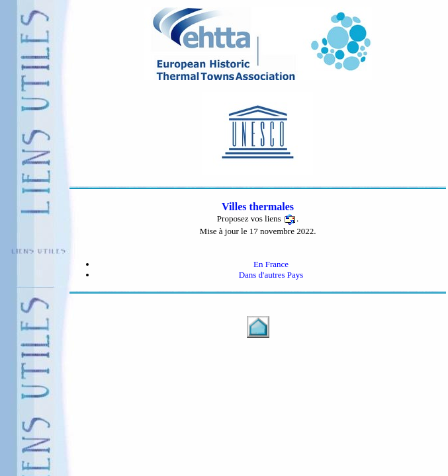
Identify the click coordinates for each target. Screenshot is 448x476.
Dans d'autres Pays (271, 275)
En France (271, 264)
